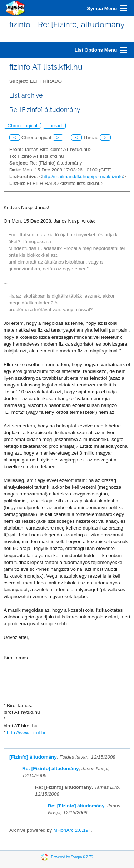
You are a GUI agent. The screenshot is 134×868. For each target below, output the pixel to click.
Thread (54, 126)
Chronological (22, 126)
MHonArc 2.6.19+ (72, 830)
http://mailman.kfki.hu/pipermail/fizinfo (83, 177)
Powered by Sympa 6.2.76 (72, 857)
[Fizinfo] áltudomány (33, 757)
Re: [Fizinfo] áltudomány (51, 769)
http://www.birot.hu (27, 733)
